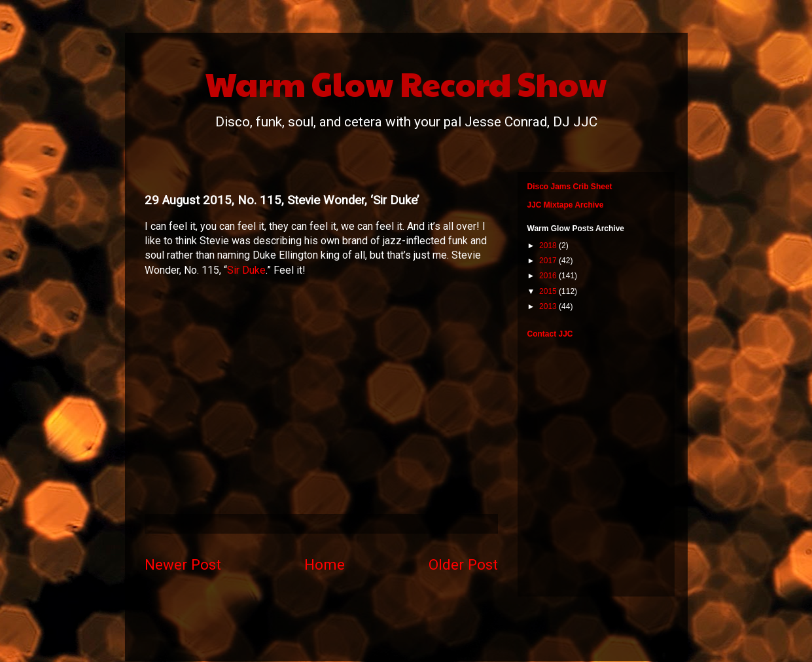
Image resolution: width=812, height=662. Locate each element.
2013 (549, 306)
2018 (549, 246)
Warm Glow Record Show (406, 83)
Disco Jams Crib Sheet (570, 187)
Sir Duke (246, 270)
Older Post (463, 564)
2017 (549, 261)
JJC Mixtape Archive (566, 205)
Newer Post (183, 564)
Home (325, 564)
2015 (549, 291)
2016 (549, 276)
